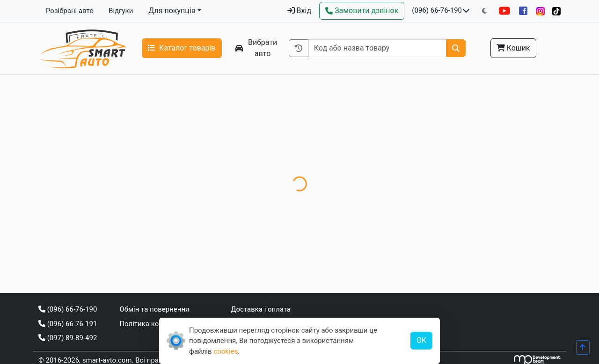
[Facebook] (523, 11)
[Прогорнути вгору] (583, 347)
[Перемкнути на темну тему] (485, 11)
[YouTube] (504, 11)
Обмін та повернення (154, 309)
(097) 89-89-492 (68, 338)
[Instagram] (541, 11)
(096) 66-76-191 (68, 324)
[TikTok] (556, 11)
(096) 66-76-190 (437, 10)
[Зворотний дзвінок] (362, 11)
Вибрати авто (256, 48)
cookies (226, 351)
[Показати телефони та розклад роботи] (466, 11)
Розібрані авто (70, 11)
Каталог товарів (182, 48)
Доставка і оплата (261, 309)
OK (421, 340)
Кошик (513, 48)
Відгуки (121, 11)
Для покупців (172, 11)
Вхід (299, 11)
